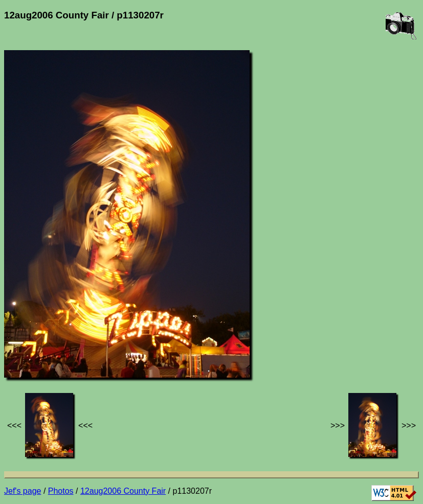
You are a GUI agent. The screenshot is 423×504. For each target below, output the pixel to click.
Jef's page (23, 491)
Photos (61, 491)
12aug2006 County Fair (123, 491)
